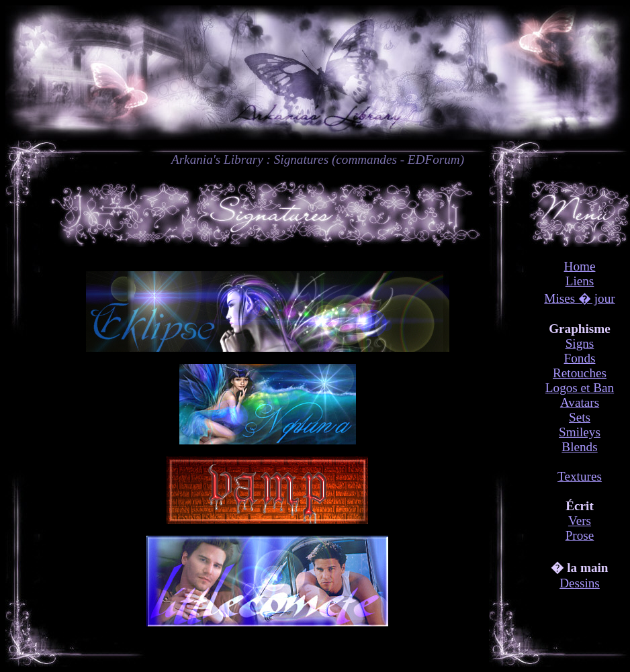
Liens (580, 281)
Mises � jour (579, 298)
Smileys (580, 432)
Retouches (580, 373)
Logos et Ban (580, 388)
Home (580, 266)
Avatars (580, 402)
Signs (580, 343)
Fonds (580, 358)
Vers (580, 521)
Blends (579, 447)
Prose (580, 535)
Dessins (580, 583)
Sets (580, 417)
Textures (580, 476)
